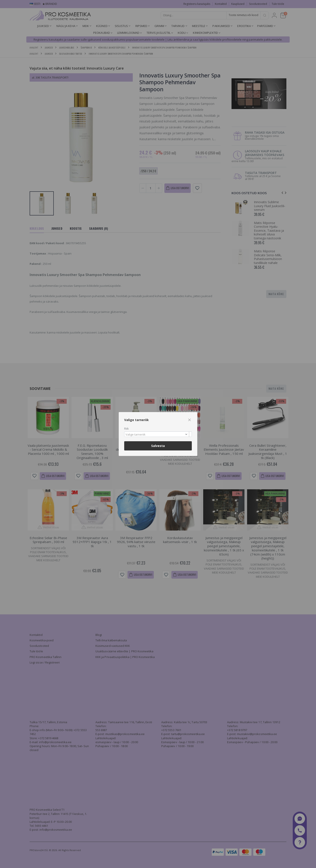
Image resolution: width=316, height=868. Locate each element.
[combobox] (158, 434)
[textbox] (157, 435)
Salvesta (158, 446)
